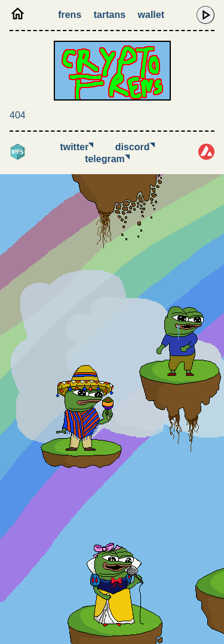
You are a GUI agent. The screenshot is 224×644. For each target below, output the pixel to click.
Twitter (76, 147)
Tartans (110, 15)
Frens (70, 15)
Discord (135, 147)
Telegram (107, 159)
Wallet (151, 15)
